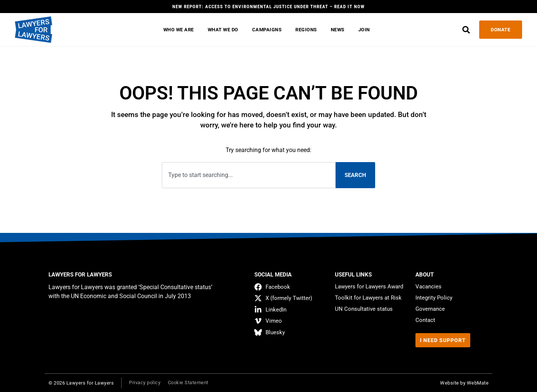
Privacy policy (145, 382)
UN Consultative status (364, 309)
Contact (425, 320)
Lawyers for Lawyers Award (369, 287)
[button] (466, 30)
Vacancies (428, 287)
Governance (430, 309)
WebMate (478, 383)
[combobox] (249, 175)
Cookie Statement (188, 382)
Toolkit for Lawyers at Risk (368, 298)
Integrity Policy (434, 298)
